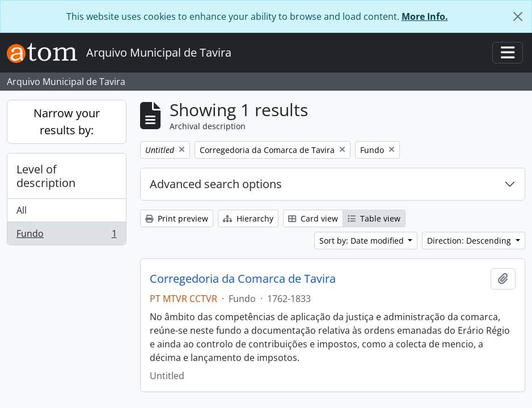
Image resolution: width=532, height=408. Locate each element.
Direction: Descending (470, 241)
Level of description (46, 176)
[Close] (518, 16)
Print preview (177, 218)
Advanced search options (216, 184)
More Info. (425, 16)
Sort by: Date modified (363, 241)
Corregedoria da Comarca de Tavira (243, 279)
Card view (313, 218)
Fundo (66, 236)
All (22, 210)
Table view (374, 218)
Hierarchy (248, 218)
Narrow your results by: (67, 122)
